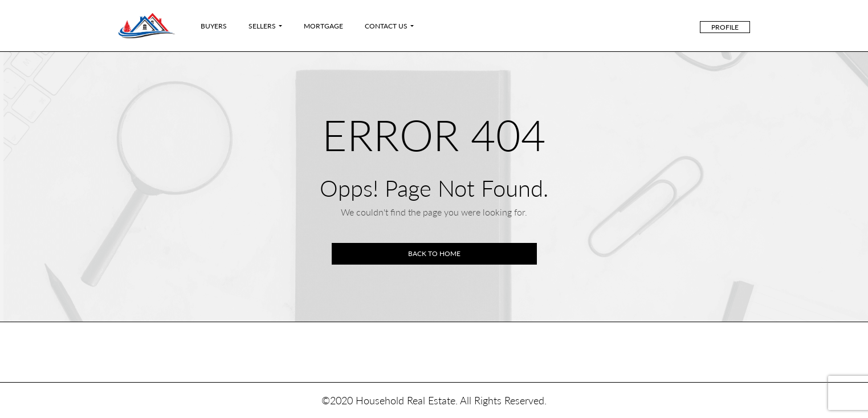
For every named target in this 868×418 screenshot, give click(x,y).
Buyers (214, 26)
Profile (725, 27)
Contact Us (386, 26)
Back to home (434, 253)
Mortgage (323, 26)
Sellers (262, 26)
